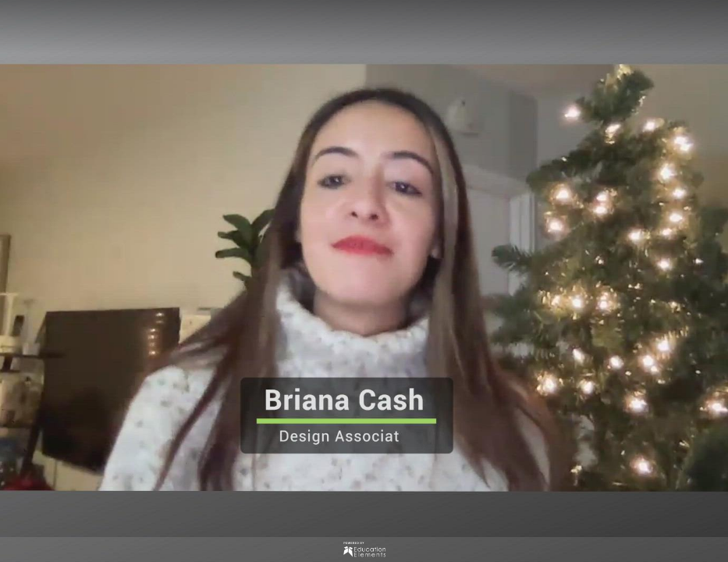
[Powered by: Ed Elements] (364, 550)
